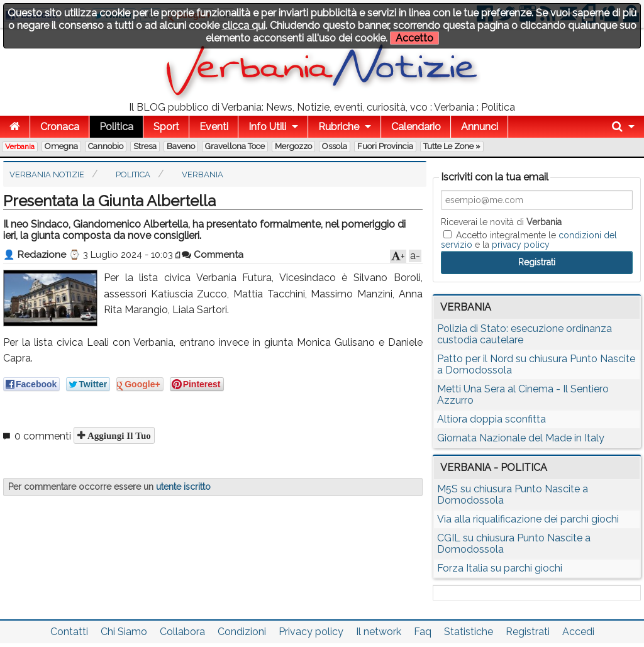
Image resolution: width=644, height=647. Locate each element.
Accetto (414, 38)
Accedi (578, 632)
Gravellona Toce (235, 146)
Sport (166, 127)
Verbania (20, 147)
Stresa (145, 146)
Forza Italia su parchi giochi (500, 568)
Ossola (335, 146)
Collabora (182, 632)
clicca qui (244, 25)
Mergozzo (293, 146)
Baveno (181, 146)
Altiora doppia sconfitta (491, 419)
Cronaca (60, 127)
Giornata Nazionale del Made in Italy (521, 438)
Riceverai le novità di (501, 222)
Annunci (480, 127)
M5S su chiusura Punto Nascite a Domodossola (513, 495)
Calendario (416, 127)
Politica (116, 127)
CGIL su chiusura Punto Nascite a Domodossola (514, 544)
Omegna (61, 146)
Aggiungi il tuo (118, 435)
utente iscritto (183, 487)
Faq (423, 632)
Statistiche (469, 632)
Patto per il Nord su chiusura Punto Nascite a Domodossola (536, 364)
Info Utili (267, 127)
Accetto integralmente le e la (529, 240)
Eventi (214, 127)
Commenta (213, 255)
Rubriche (339, 127)
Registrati (528, 632)
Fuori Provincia (385, 146)
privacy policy (521, 245)
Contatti (69, 632)
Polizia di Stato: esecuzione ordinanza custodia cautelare (525, 334)
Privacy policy (311, 632)
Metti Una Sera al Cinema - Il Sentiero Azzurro (523, 395)
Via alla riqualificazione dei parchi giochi (528, 519)
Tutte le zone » (452, 146)
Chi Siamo (124, 632)
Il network (379, 632)
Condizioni (242, 632)
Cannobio (106, 146)
